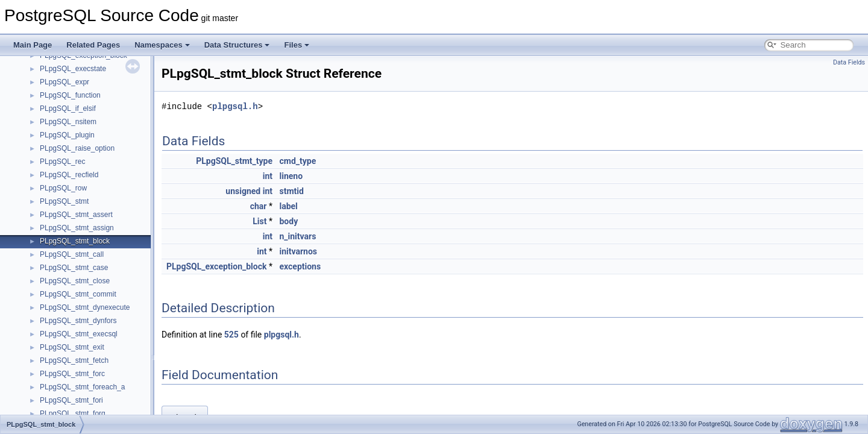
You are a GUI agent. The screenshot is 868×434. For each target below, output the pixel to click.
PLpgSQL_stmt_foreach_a (82, 387)
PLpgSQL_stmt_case (74, 268)
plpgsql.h (235, 106)
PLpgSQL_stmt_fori (71, 400)
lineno (291, 176)
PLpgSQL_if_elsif (68, 108)
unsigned (243, 191)
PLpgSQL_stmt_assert (76, 215)
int (268, 176)
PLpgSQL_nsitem (68, 122)
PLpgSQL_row (63, 188)
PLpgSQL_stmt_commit (78, 294)
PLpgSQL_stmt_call (72, 254)
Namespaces (162, 45)
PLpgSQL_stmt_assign (77, 228)
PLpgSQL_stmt (64, 201)
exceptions (300, 266)
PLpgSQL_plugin (67, 135)
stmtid (291, 191)
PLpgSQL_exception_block (217, 266)
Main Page (33, 45)
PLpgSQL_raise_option (77, 148)
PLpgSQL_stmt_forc (72, 374)
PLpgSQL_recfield (69, 175)
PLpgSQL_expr (64, 82)
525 (231, 335)
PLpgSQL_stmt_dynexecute (85, 307)
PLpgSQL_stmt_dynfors (78, 321)
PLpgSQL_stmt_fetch (74, 360)
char (259, 206)
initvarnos (298, 251)
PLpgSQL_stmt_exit (72, 347)
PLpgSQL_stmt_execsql (79, 334)
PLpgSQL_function (70, 95)
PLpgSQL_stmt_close (75, 281)
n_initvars (297, 236)
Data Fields (849, 62)
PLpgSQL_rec (62, 162)
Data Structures (237, 45)
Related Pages (93, 45)
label (288, 206)
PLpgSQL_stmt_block (75, 241)
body (288, 221)
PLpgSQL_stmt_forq (73, 414)
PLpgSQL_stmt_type (234, 161)
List (259, 221)
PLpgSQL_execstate (73, 69)
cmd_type (297, 161)
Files (297, 45)
